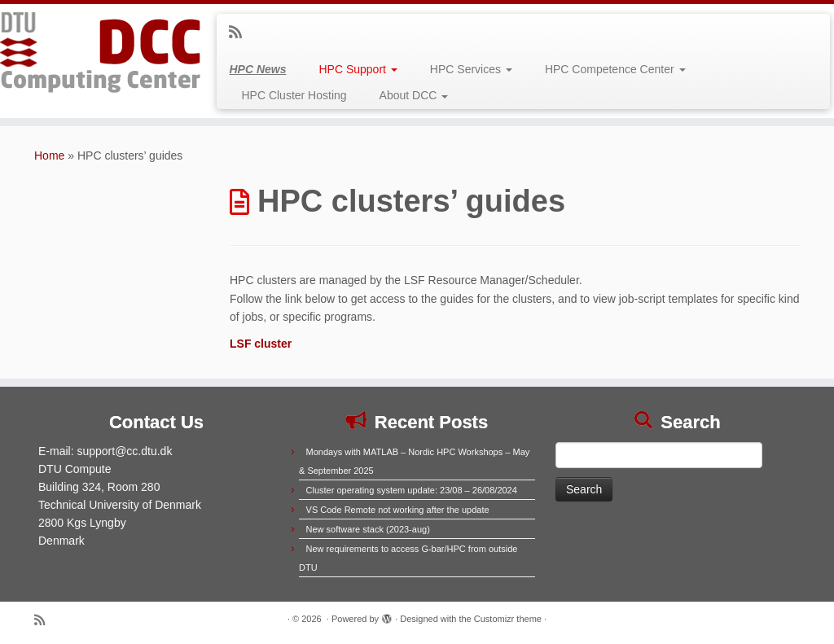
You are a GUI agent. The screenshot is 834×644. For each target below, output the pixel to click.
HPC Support (358, 69)
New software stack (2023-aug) (368, 529)
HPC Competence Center (615, 69)
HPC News (257, 69)
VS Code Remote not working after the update (398, 510)
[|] (98, 53)
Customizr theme (508, 619)
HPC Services (471, 69)
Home (49, 156)
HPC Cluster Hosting (294, 95)
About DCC (414, 95)
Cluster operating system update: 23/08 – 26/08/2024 (412, 490)
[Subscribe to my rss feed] (241, 33)
